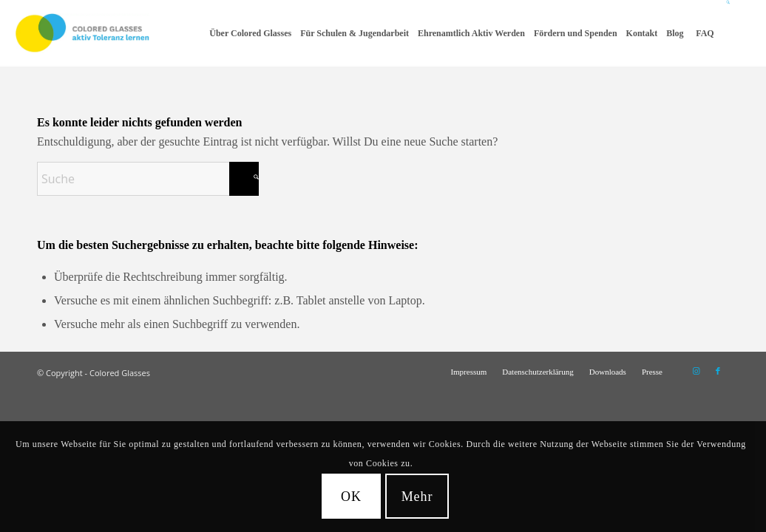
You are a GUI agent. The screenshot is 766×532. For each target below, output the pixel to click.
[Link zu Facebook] (718, 371)
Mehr (417, 497)
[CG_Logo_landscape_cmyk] (82, 33)
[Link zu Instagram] (696, 371)
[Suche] (729, 33)
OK (351, 497)
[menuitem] (250, 33)
